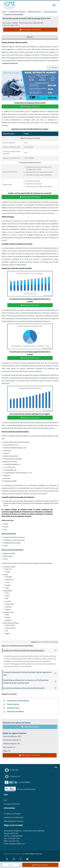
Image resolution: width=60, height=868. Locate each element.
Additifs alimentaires (35, 12)
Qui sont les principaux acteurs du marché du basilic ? (30, 688)
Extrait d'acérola (13, 704)
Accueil (4, 12)
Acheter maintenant (30, 727)
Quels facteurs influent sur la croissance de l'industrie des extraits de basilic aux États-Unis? (30, 681)
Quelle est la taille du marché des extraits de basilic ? (30, 650)
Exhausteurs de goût (50, 12)
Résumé (30, 37)
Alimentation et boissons (17, 12)
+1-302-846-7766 (13, 838)
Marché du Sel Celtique (15, 711)
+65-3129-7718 (14, 841)
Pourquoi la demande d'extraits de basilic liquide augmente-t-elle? (30, 673)
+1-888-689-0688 (16, 836)
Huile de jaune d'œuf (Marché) (18, 700)
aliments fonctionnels (10, 63)
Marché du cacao (13, 708)
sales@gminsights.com (17, 843)
